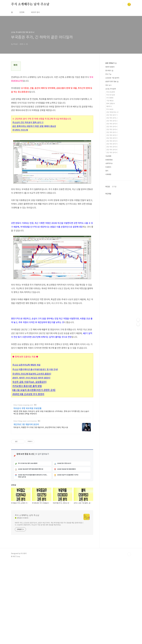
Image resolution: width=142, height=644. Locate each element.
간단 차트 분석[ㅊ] (112, 141)
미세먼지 (108, 167)
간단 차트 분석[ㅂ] (112, 129)
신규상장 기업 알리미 (112, 78)
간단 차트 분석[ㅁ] (112, 126)
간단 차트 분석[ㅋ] (112, 144)
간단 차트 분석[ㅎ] (112, 152)
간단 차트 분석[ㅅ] (112, 132)
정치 (107, 171)
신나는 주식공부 (111, 89)
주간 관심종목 (111, 92)
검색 (124, 4)
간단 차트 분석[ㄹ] (112, 124)
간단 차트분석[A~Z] (112, 112)
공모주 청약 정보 (112, 81)
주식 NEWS (110, 109)
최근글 (108, 186)
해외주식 (109, 106)
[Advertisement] (52, 415)
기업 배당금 (110, 101)
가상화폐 (108, 156)
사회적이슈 (109, 163)
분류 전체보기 (111, 63)
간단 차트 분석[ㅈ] (112, 138)
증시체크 (109, 70)
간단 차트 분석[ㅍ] (112, 150)
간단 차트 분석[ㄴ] (112, 118)
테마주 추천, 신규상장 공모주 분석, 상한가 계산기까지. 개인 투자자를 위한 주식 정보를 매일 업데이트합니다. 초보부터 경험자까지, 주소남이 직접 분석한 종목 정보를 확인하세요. (49, 606)
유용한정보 (109, 160)
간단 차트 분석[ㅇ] (112, 135)
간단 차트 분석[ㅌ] (112, 147)
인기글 (114, 186)
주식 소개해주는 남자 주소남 (30, 4)
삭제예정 (108, 174)
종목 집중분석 (111, 103)
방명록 (22, 12)
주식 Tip (108, 74)
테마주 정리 (35, 12)
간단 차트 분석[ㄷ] (112, 121)
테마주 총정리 (110, 67)
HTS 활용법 (110, 98)
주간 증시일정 (111, 95)
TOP (129, 637)
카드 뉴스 (108, 85)
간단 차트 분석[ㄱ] (112, 115)
